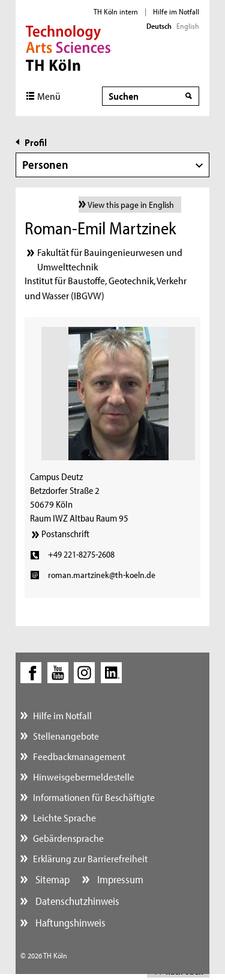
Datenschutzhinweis (76, 901)
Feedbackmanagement (79, 756)
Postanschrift (65, 534)
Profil (36, 142)
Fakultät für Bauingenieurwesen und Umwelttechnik (110, 259)
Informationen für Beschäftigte (94, 797)
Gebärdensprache (68, 838)
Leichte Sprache (64, 817)
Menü (49, 96)
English (188, 26)
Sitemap (51, 879)
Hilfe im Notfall (176, 11)
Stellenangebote (66, 736)
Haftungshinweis (69, 923)
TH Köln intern (116, 11)
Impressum (119, 879)
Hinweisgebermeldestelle (84, 777)
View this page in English (131, 205)
